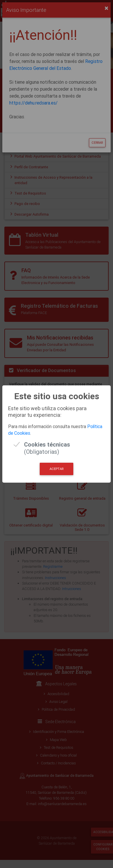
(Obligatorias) (47, 444)
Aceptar (57, 469)
